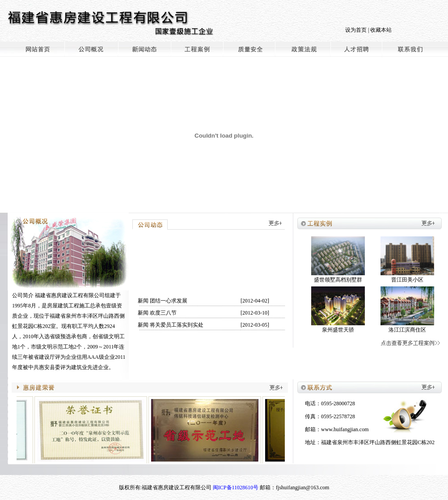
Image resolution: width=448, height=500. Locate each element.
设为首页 (356, 30)
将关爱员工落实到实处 (177, 325)
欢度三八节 (163, 313)
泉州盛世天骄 (338, 330)
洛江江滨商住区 (407, 330)
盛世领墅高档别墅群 (338, 280)
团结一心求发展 (169, 301)
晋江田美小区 (407, 280)
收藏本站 (381, 30)
